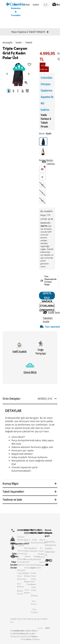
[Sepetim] (55, 4)
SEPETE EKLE (47, 296)
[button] (30, 399)
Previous (4, 91)
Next (32, 91)
